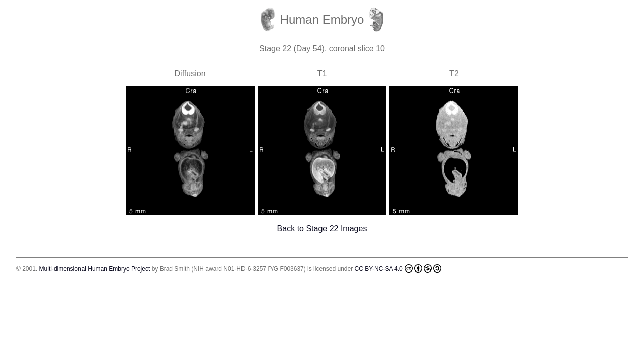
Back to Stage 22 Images (322, 229)
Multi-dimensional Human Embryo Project (95, 269)
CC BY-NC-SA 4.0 (398, 268)
